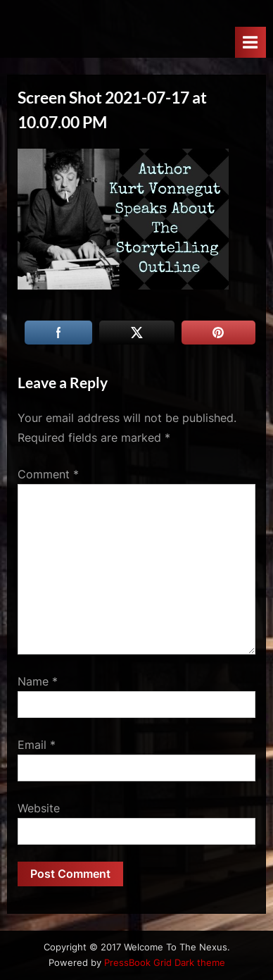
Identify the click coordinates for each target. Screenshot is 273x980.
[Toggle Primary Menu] (250, 42)
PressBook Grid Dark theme (165, 963)
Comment (48, 474)
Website (39, 808)
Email (37, 745)
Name (38, 681)
